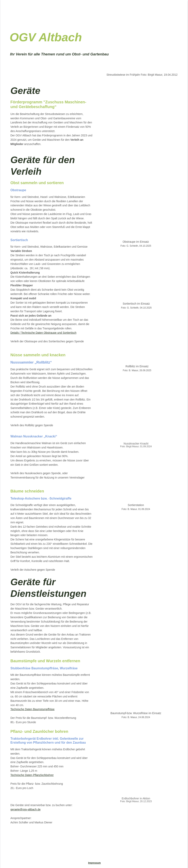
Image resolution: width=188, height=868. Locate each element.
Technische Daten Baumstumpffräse (33, 709)
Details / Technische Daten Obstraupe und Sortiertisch (43, 333)
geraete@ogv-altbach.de (26, 809)
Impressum (94, 863)
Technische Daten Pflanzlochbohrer (32, 775)
